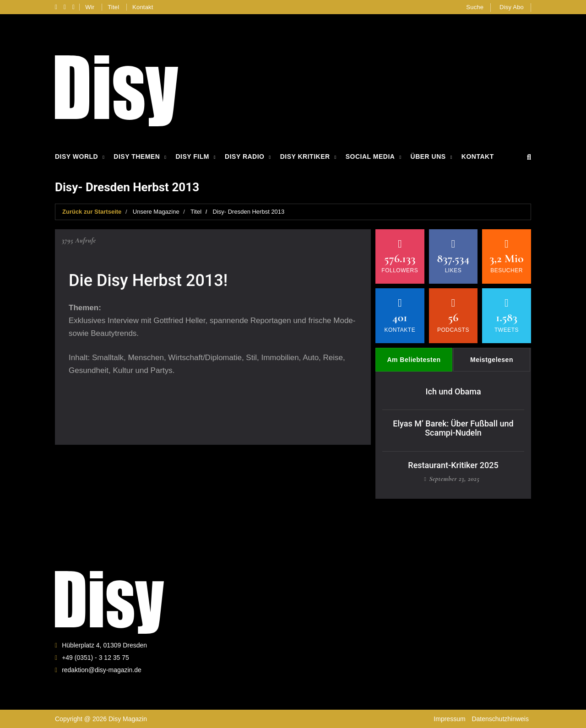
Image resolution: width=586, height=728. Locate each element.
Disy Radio (244, 156)
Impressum (449, 719)
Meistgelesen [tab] (492, 360)
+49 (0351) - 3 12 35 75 (95, 658)
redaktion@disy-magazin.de (102, 670)
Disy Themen (137, 156)
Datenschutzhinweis (500, 719)
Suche (475, 7)
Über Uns (428, 156)
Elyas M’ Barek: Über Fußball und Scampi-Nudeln (453, 428)
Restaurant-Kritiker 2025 (453, 465)
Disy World (76, 156)
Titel (113, 7)
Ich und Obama (453, 391)
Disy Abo (512, 7)
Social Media (370, 156)
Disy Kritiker (305, 156)
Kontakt (143, 7)
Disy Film (192, 156)
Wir (90, 7)
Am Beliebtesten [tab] (414, 360)
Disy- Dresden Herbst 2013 (249, 212)
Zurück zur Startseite (92, 212)
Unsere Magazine (156, 212)
